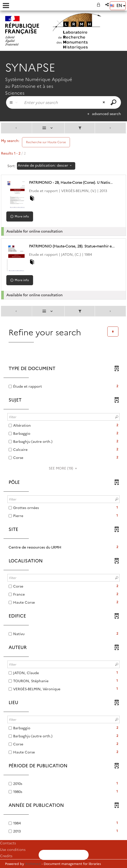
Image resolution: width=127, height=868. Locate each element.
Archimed (33, 864)
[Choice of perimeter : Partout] (14, 102)
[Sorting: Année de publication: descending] (46, 166)
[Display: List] (48, 128)
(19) (64, 468)
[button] (107, 5)
